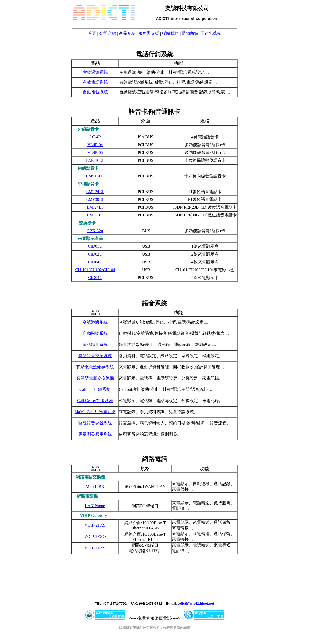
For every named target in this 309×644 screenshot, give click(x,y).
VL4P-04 (95, 145)
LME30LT (95, 199)
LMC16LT (95, 160)
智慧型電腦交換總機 (95, 378)
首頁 (92, 33)
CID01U (95, 246)
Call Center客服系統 (95, 401)
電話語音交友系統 (95, 356)
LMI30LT (95, 215)
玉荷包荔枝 (211, 33)
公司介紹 (108, 33)
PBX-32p (95, 231)
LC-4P (95, 137)
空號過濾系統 (95, 72)
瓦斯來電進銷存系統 (95, 367)
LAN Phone (95, 506)
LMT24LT (95, 192)
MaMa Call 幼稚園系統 (95, 412)
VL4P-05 (95, 153)
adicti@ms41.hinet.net (196, 603)
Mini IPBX (95, 487)
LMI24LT (95, 207)
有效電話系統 (95, 82)
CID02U (95, 254)
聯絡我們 (170, 33)
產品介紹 (127, 33)
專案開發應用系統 (95, 434)
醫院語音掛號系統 (95, 423)
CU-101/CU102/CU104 (95, 270)
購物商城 (190, 33)
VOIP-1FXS (95, 548)
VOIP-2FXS (95, 525)
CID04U (95, 262)
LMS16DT (95, 176)
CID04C (95, 278)
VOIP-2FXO (95, 537)
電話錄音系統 (95, 345)
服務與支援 (149, 33)
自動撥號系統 (95, 92)
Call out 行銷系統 (95, 389)
